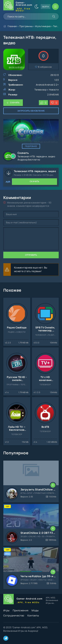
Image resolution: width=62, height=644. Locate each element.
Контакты (33, 616)
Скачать (15, 103)
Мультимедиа (43, 26)
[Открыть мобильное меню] (55, 7)
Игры (6, 610)
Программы (26, 26)
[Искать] (54, 16)
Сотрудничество (14, 616)
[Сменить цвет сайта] (37, 7)
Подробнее (31, 146)
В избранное (45, 67)
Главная (12, 26)
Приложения (21, 610)
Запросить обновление (31, 111)
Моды (35, 610)
